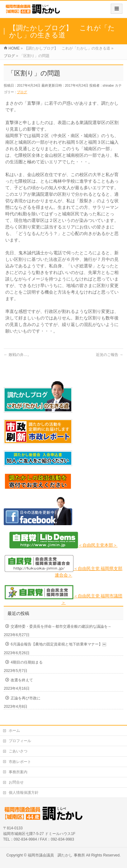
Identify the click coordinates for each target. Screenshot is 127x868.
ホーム (14, 731)
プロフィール (20, 741)
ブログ (22, 92)
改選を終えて (22, 680)
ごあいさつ (18, 751)
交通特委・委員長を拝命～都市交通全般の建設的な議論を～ (61, 626)
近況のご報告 (109, 355)
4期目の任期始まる (27, 662)
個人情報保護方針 (24, 793)
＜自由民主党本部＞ (98, 545)
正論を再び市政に (26, 698)
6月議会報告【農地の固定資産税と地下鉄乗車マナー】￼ (58, 644)
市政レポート (20, 762)
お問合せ (16, 782)
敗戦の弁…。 (17, 355)
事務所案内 (18, 772)
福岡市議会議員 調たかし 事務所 (56, 855)
